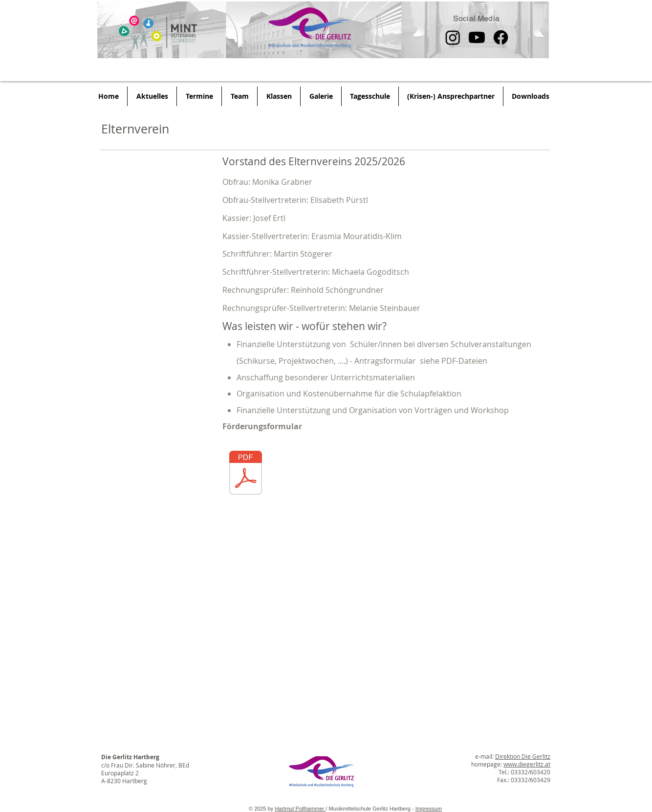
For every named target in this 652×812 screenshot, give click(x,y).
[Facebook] (501, 37)
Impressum (429, 809)
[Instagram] (453, 37)
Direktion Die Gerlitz (523, 756)
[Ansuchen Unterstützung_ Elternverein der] (246, 474)
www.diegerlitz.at (527, 764)
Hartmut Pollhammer (300, 809)
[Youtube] (477, 37)
